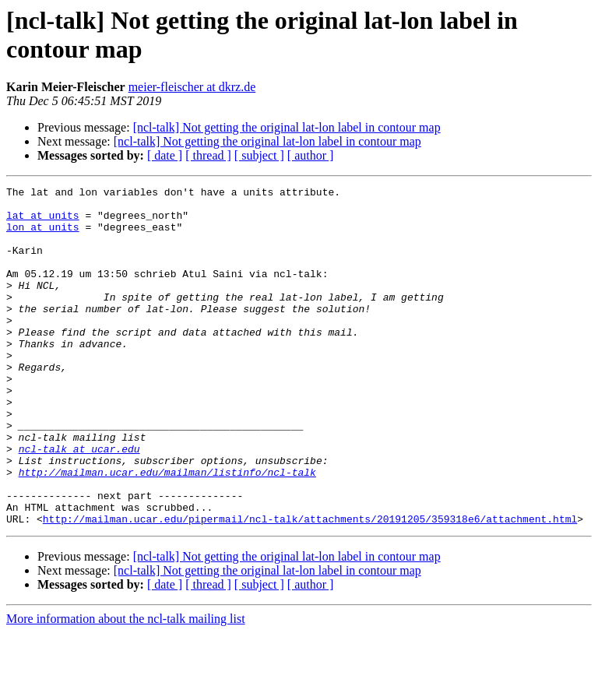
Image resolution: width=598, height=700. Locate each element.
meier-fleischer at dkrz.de (192, 87)
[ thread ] (208, 155)
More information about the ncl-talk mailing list (126, 686)
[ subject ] (259, 155)
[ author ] (311, 155)
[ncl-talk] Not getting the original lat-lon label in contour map (287, 127)
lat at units (43, 222)
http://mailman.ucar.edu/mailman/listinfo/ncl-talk (167, 530)
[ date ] (165, 155)
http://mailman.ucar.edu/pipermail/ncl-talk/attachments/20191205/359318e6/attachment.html (310, 586)
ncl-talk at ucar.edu (79, 502)
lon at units (43, 236)
